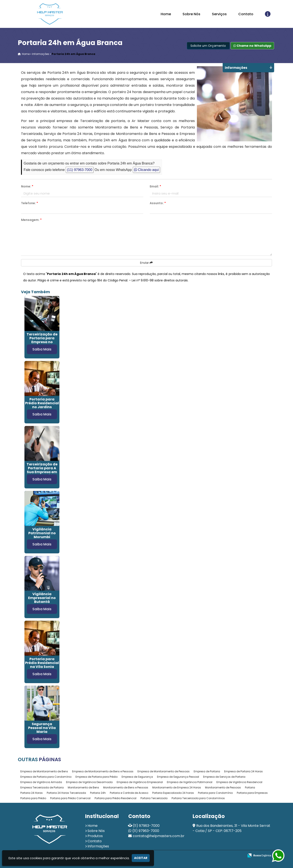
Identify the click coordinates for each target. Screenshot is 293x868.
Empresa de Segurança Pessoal (178, 777)
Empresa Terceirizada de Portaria (42, 787)
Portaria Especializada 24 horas (173, 793)
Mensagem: (31, 220)
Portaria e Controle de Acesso (129, 793)
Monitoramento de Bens (83, 787)
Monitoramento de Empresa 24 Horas (177, 787)
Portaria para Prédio (33, 798)
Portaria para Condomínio (215, 793)
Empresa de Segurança (137, 777)
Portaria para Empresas (252, 793)
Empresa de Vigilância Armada (41, 782)
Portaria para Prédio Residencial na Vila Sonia (42, 663)
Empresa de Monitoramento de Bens (44, 771)
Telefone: (29, 203)
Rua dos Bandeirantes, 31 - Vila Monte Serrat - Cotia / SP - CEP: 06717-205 (231, 828)
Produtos (95, 836)
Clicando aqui (146, 170)
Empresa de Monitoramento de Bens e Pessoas (103, 771)
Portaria (250, 787)
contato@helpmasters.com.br (159, 836)
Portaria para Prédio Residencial (116, 798)
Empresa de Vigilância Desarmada (89, 782)
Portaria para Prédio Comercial (70, 798)
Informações (98, 846)
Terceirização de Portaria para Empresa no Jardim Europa (42, 340)
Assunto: (158, 203)
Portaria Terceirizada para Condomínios (198, 798)
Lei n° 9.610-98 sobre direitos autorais (160, 280)
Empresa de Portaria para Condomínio (46, 777)
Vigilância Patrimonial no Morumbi (42, 533)
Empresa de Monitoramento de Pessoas (164, 771)
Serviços (219, 14)
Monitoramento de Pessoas (223, 787)
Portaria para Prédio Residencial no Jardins (42, 403)
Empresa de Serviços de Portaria (224, 777)
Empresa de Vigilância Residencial (239, 782)
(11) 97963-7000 (80, 170)
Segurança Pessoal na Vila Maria (42, 728)
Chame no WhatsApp (252, 46)
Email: (155, 186)
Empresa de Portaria (207, 771)
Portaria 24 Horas (32, 793)
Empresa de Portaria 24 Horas (243, 771)
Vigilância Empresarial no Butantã (42, 598)
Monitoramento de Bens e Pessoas (126, 787)
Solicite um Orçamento (208, 46)
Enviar (146, 263)
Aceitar (141, 858)
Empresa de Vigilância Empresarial (140, 782)
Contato (246, 14)
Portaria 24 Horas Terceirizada (66, 793)
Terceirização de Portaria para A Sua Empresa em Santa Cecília (42, 470)
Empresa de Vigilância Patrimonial (190, 782)
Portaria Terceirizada (154, 798)
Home (166, 14)
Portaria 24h (98, 793)
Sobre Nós (191, 14)
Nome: (27, 186)
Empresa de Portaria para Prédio (97, 777)
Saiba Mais (42, 349)
